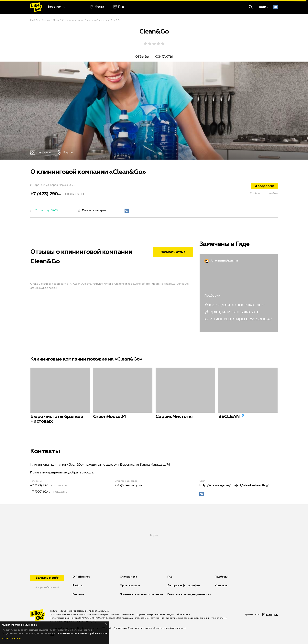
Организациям (130, 586)
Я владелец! (264, 187)
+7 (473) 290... (46, 194)
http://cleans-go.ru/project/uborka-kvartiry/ (234, 486)
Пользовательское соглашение (141, 595)
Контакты (221, 586)
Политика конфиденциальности (189, 595)
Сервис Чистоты (174, 417)
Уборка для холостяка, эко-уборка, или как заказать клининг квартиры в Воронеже (238, 312)
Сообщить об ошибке (264, 194)
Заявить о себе (47, 578)
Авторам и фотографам (184, 586)
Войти (264, 7)
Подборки (221, 577)
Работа (77, 586)
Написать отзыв (173, 253)
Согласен (12, 639)
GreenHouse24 (110, 417)
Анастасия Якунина (224, 261)
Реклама (78, 595)
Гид (170, 577)
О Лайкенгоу (81, 577)
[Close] (106, 624)
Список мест (128, 577)
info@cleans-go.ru (128, 486)
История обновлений (47, 588)
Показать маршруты (46, 473)
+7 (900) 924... (40, 492)
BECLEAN (229, 417)
